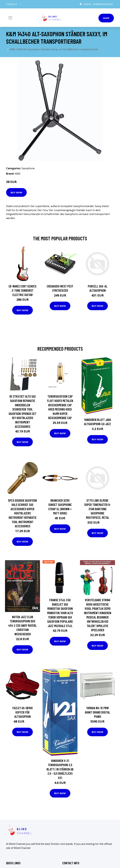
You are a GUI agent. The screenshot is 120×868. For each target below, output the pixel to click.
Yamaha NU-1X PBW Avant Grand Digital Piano (97, 712)
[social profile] (20, 4)
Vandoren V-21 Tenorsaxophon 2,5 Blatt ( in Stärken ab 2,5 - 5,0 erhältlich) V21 (60, 769)
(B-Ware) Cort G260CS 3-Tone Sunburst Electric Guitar (23, 290)
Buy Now (16, 192)
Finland (87, 4)
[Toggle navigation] (10, 18)
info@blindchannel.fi (103, 4)
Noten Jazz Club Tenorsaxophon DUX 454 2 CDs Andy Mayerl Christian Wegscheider (22, 625)
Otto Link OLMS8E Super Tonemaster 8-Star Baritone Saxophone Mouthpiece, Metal (98, 509)
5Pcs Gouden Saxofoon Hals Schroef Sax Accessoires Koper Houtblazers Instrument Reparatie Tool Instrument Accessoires (22, 513)
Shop (106, 18)
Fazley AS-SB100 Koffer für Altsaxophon (23, 712)
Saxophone (28, 168)
